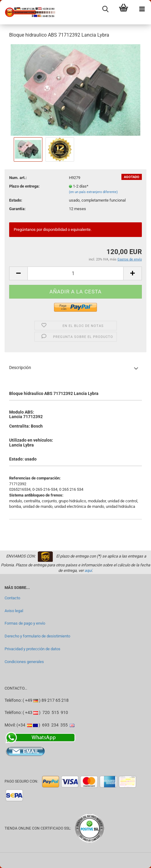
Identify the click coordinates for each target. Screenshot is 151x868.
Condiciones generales (24, 662)
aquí (88, 570)
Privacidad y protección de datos (32, 649)
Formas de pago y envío (25, 623)
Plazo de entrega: (24, 186)
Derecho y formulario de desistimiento (37, 636)
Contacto (12, 598)
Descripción (20, 368)
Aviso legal (14, 611)
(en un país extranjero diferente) (93, 192)
